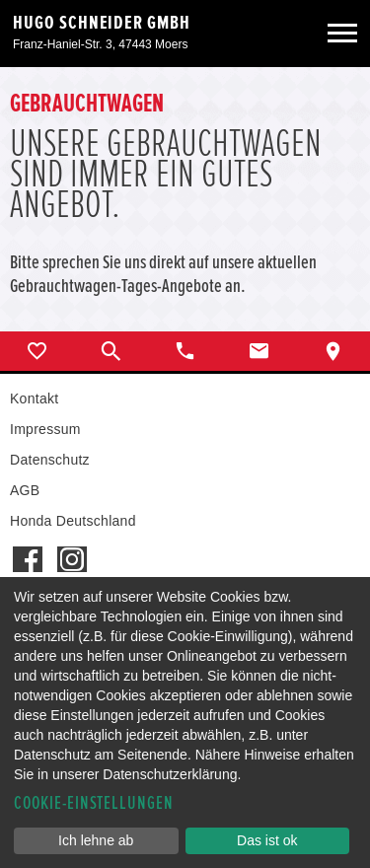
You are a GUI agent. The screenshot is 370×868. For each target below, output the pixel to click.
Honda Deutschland (73, 521)
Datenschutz (50, 460)
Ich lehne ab (96, 840)
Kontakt (34, 398)
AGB (25, 490)
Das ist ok (267, 840)
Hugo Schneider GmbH (102, 23)
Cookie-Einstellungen (94, 803)
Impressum (45, 429)
